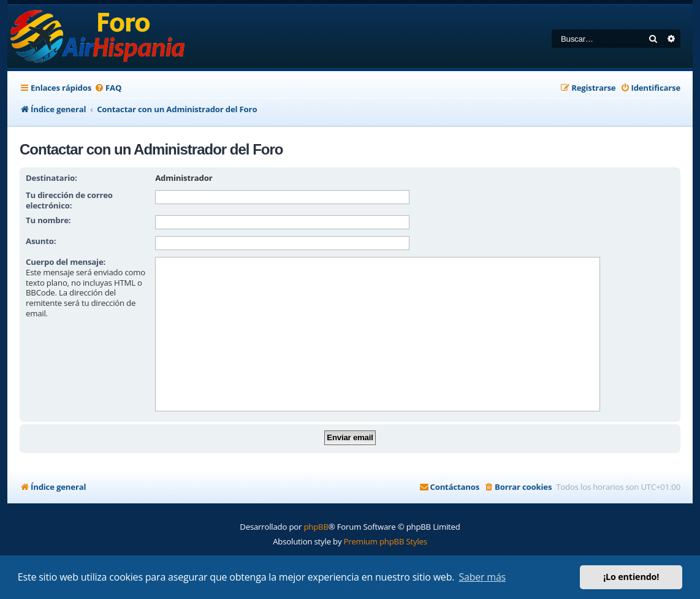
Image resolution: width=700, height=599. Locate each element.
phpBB (316, 527)
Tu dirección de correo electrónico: (69, 200)
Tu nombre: (48, 220)
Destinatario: (51, 178)
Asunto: (41, 241)
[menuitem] (108, 88)
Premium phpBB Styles (386, 541)
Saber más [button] (482, 577)
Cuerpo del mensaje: (66, 262)
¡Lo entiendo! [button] (631, 577)
